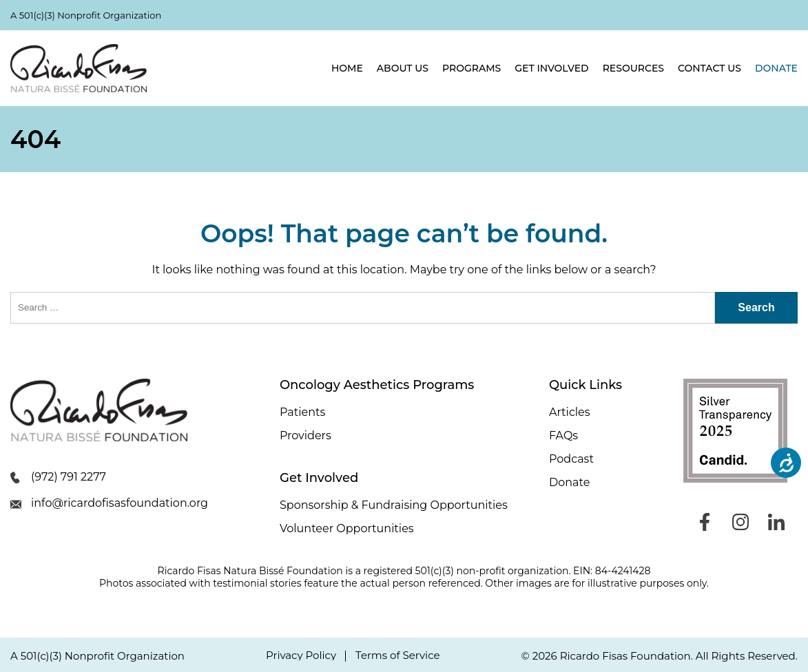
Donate (776, 68)
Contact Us (709, 68)
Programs (472, 68)
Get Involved (551, 68)
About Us (403, 68)
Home (347, 68)
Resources (633, 68)
